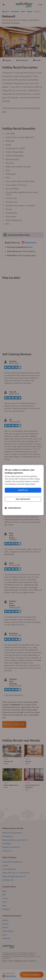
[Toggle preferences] (13, 508)
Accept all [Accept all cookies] (23, 490)
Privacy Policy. (30, 484)
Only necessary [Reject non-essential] (23, 499)
